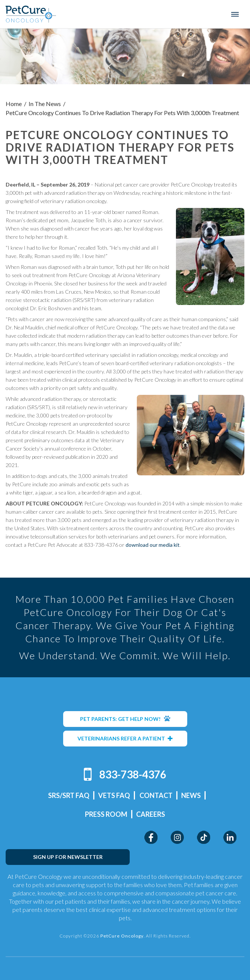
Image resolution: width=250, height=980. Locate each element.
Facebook (151, 837)
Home (14, 104)
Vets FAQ (114, 795)
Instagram (177, 837)
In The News (45, 104)
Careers (151, 814)
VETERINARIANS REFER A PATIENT (125, 738)
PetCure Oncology (31, 14)
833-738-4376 (133, 774)
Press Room (106, 814)
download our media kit (153, 545)
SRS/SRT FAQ (69, 795)
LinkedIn (230, 837)
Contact (156, 795)
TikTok (204, 837)
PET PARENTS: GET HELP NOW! (125, 719)
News (191, 795)
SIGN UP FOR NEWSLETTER (68, 857)
